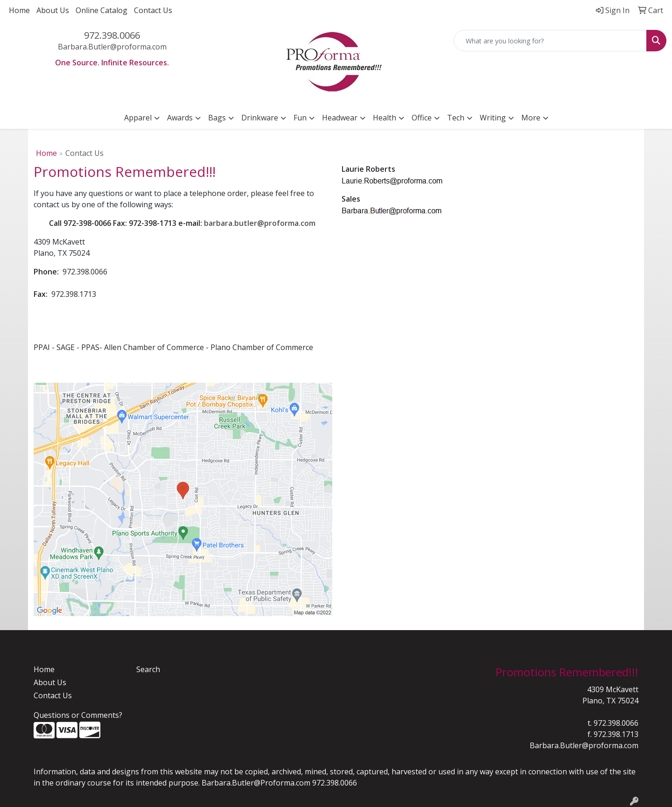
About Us (53, 10)
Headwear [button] (340, 118)
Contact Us (153, 10)
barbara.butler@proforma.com (260, 223)
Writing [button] (493, 118)
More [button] (531, 118)
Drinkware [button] (260, 118)
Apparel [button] (138, 118)
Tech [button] (456, 118)
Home (19, 10)
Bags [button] (217, 118)
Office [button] (422, 118)
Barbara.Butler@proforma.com (112, 47)
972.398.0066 (112, 35)
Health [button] (385, 118)
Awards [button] (180, 118)
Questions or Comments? (78, 715)
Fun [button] (300, 118)
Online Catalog (101, 10)
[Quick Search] (550, 41)
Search (148, 669)
